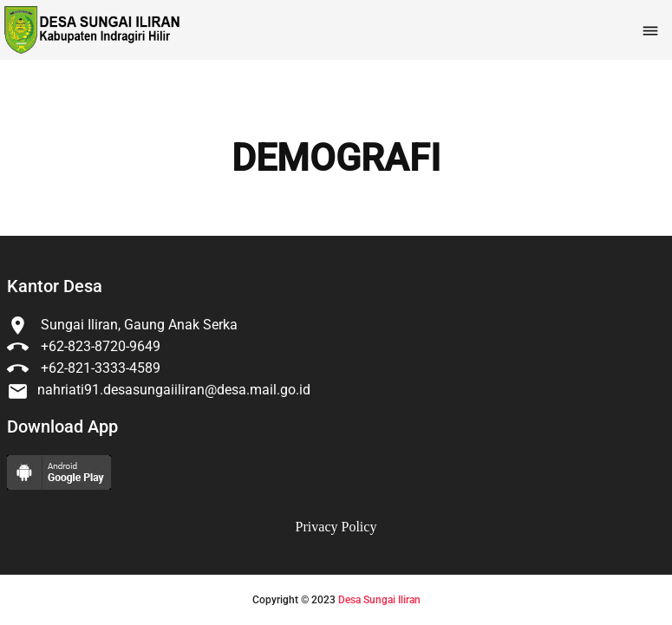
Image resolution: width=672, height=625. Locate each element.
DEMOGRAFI (336, 159)
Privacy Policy (336, 527)
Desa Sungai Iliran (379, 600)
